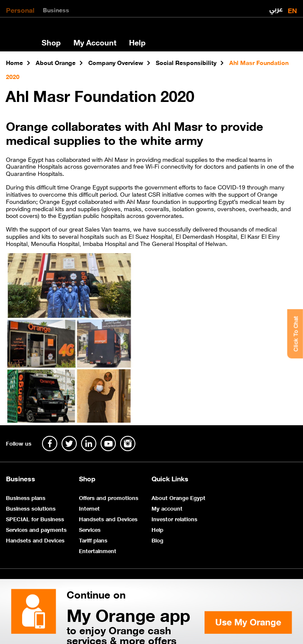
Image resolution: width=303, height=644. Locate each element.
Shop (51, 42)
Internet (89, 508)
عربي (276, 7)
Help (137, 42)
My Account (95, 42)
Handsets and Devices (35, 540)
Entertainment (98, 550)
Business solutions (31, 508)
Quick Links (170, 478)
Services (90, 529)
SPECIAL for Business (35, 518)
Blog (157, 540)
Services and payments (36, 529)
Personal (20, 9)
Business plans (26, 497)
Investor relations (174, 518)
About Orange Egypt (178, 497)
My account (167, 508)
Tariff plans (93, 540)
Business (56, 9)
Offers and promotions (109, 497)
